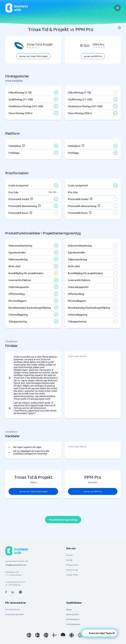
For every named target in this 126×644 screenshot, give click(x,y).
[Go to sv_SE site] (29, 635)
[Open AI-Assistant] (100, 633)
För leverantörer (13, 609)
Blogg (69, 609)
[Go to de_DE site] (63, 635)
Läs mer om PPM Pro (93, 56)
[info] (119, 28)
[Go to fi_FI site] (54, 635)
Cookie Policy (72, 575)
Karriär (69, 560)
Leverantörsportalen (15, 614)
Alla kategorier (73, 619)
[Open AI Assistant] (21, 592)
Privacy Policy (72, 565)
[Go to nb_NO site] (46, 635)
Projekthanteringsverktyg (63, 520)
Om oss (69, 555)
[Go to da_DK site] (37, 635)
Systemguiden (73, 614)
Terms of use (72, 570)
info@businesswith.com (16, 565)
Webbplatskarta (73, 624)
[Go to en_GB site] (72, 635)
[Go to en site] (80, 635)
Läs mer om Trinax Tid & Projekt (33, 56)
